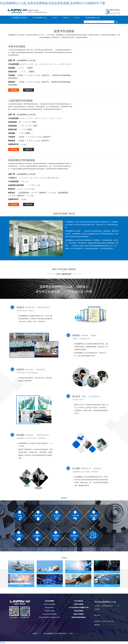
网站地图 (3, 643)
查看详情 (28, 90)
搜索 (116, 22)
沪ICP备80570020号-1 (85, 633)
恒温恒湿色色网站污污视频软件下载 (49, 617)
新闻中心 (66, 18)
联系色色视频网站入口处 (92, 18)
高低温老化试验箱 (49, 611)
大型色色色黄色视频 (49, 604)
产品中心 (55, 18)
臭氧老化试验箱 (49, 608)
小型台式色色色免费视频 (49, 614)
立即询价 (14, 90)
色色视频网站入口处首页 (19, 18)
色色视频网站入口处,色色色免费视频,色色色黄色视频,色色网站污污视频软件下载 (53, 3)
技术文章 (77, 18)
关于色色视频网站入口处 (39, 18)
